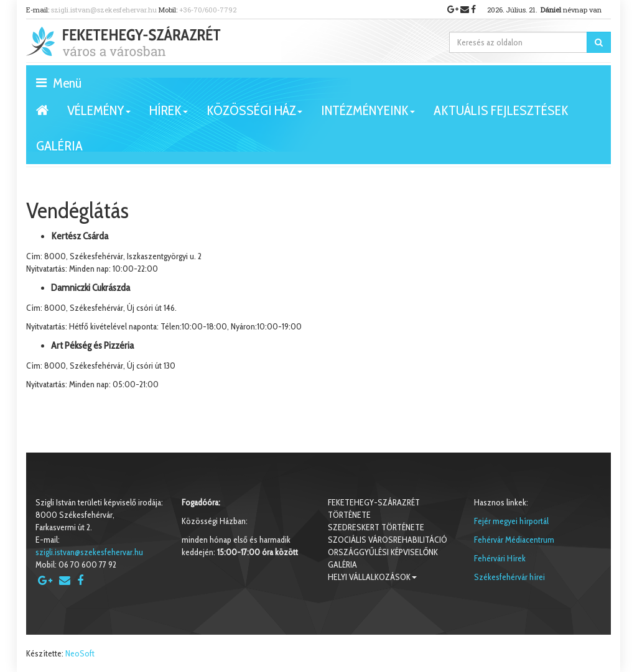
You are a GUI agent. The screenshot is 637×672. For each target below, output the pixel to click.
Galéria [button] (59, 146)
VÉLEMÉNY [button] (99, 115)
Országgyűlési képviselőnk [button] (383, 552)
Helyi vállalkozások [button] (372, 577)
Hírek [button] (169, 115)
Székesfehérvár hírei (509, 577)
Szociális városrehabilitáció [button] (388, 540)
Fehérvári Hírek (500, 558)
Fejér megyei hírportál (511, 521)
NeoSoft (80, 653)
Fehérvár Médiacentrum (514, 540)
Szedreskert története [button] (376, 527)
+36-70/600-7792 (208, 10)
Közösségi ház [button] (254, 115)
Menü (59, 82)
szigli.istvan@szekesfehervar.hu (104, 10)
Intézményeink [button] (368, 115)
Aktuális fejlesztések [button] (501, 110)
